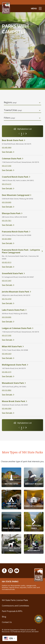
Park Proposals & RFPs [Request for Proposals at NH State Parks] (12, 611)
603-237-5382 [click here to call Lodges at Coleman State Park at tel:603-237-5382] (7, 335)
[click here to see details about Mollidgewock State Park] (22, 365)
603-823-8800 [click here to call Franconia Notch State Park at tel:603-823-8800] (7, 239)
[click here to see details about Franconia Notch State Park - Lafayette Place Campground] (22, 251)
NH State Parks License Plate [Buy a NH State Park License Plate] (15, 600)
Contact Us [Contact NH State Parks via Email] (7, 622)
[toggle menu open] (36, 8)
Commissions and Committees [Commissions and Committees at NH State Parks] (15, 606)
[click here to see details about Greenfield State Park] (22, 273)
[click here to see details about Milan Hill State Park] (22, 346)
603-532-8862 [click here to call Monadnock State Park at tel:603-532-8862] (7, 390)
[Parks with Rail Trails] (34, 522)
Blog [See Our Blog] (4, 617)
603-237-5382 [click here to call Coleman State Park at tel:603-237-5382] (7, 166)
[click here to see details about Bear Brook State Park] (22, 140)
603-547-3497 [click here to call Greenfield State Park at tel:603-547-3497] (7, 281)
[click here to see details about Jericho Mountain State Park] (22, 292)
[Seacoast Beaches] (34, 477)
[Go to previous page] (19, 134)
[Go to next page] (26, 134)
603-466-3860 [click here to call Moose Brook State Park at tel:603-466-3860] (7, 408)
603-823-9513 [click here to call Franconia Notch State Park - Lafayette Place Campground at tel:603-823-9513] (7, 262)
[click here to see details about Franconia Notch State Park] (22, 232)
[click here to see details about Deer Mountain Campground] (22, 195)
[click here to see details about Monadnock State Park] (22, 383)
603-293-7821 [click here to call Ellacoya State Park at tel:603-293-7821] (7, 221)
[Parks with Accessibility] (34, 544)
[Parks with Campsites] (11, 500)
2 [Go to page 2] (24, 134)
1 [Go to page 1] (22, 134)
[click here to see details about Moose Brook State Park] (22, 401)
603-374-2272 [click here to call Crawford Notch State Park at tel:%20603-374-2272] (7, 184)
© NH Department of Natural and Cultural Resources (20, 631)
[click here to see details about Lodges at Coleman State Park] (22, 328)
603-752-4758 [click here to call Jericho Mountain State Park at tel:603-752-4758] (7, 299)
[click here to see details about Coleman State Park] (22, 159)
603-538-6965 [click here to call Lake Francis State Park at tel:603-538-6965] (7, 317)
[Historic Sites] (11, 477)
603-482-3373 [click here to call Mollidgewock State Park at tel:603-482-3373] (7, 372)
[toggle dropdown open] (40, 103)
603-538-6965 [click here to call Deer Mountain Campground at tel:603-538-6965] (7, 202)
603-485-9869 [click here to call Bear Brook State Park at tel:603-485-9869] (7, 147)
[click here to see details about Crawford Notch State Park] (22, 177)
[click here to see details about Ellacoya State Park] (22, 213)
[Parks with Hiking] (11, 522)
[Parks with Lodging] (34, 500)
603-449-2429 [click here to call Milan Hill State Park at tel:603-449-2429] (7, 354)
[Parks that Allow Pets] (11, 544)
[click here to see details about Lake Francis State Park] (22, 310)
